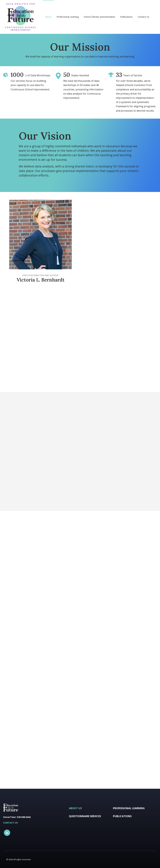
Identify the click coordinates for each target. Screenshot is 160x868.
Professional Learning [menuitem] (68, 17)
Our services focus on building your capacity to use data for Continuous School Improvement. (30, 85)
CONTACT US (10, 823)
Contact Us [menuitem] (143, 17)
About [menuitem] (48, 17)
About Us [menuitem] (75, 808)
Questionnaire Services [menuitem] (85, 816)
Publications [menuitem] (126, 17)
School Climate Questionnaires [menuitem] (99, 17)
